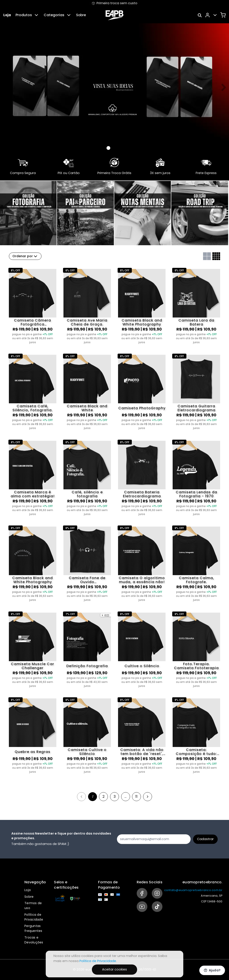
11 (136, 797)
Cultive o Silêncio (142, 666)
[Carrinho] (223, 15)
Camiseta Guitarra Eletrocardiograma (196, 408)
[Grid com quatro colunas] (216, 256)
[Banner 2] (119, 148)
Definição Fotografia (87, 666)
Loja (7, 15)
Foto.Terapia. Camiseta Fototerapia (196, 666)
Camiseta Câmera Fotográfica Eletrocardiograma (33, 322)
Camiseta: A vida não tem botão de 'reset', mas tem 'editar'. (142, 752)
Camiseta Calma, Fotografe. (196, 580)
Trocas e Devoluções (34, 940)
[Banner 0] (108, 148)
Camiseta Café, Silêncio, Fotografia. (33, 408)
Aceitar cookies (114, 969)
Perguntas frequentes (33, 928)
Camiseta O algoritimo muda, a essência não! (142, 580)
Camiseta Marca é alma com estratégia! (33, 494)
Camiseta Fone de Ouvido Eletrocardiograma (87, 580)
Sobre (81, 15)
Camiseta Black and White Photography (142, 322)
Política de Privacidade (34, 917)
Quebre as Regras (33, 752)
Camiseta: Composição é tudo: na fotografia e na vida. (196, 752)
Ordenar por (25, 256)
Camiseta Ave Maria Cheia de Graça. (87, 322)
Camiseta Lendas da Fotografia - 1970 (196, 494)
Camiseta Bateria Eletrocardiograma (142, 494)
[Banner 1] (114, 148)
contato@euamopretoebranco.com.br (193, 890)
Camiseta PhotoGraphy (142, 408)
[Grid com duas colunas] (207, 256)
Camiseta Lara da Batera (196, 322)
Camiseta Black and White (87, 408)
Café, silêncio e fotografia (87, 494)
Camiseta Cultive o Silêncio (87, 752)
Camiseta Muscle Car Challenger (33, 666)
